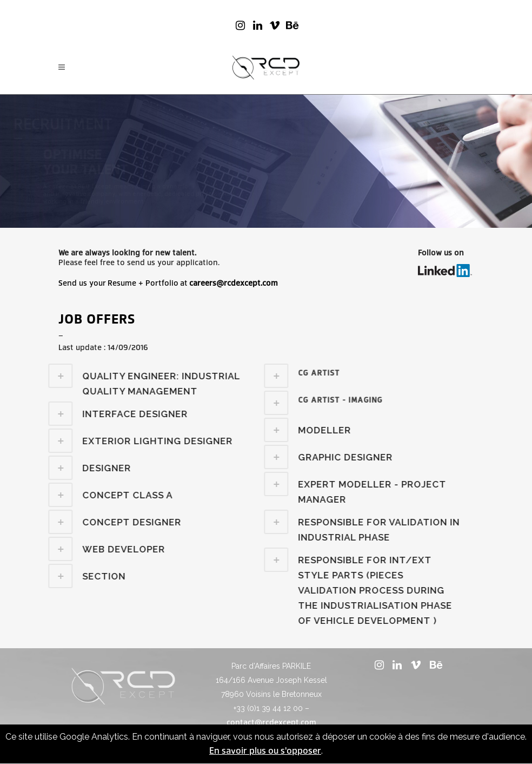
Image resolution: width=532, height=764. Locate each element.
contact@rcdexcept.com (271, 723)
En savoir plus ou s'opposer (265, 751)
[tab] (314, 376)
